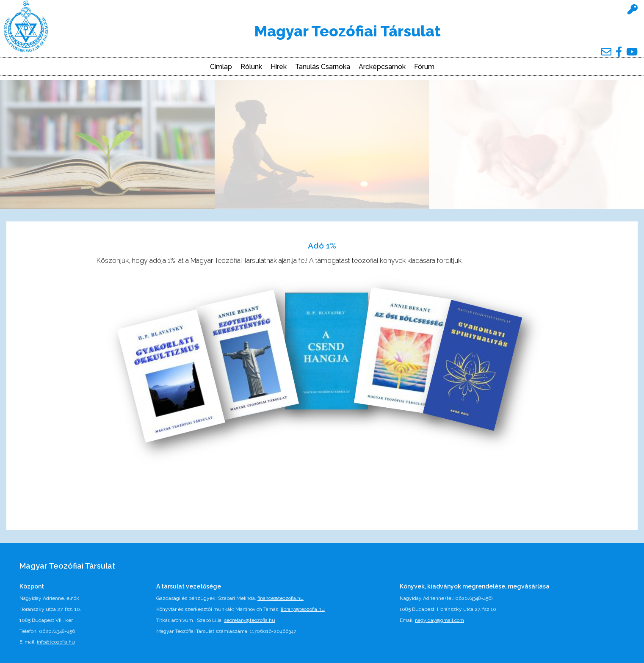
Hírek (279, 67)
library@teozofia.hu (303, 609)
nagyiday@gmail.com (439, 620)
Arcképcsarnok (382, 67)
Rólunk (251, 67)
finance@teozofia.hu (281, 598)
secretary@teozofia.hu (250, 620)
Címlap (221, 67)
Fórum (424, 67)
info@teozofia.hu (56, 642)
